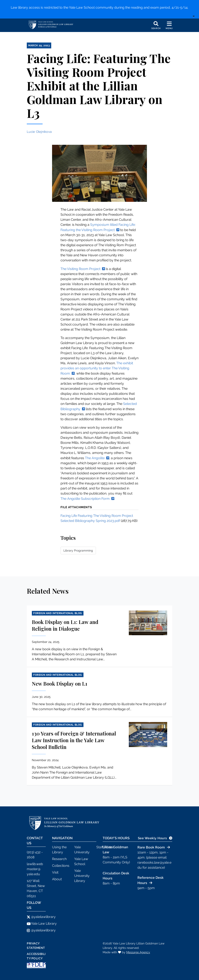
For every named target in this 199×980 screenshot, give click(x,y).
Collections (61, 866)
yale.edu (33, 874)
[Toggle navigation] (169, 25)
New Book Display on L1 (60, 683)
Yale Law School (81, 861)
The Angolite (95, 458)
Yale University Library (82, 876)
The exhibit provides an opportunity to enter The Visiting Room (97, 368)
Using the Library (59, 850)
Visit (55, 872)
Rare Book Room (151, 847)
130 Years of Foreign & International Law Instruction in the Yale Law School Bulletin (74, 740)
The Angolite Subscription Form (85, 499)
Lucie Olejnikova (39, 132)
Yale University (82, 850)
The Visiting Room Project (80, 269)
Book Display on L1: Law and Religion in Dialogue (65, 625)
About (57, 879)
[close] (194, 16)
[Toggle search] (156, 25)
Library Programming (78, 551)
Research (59, 859)
